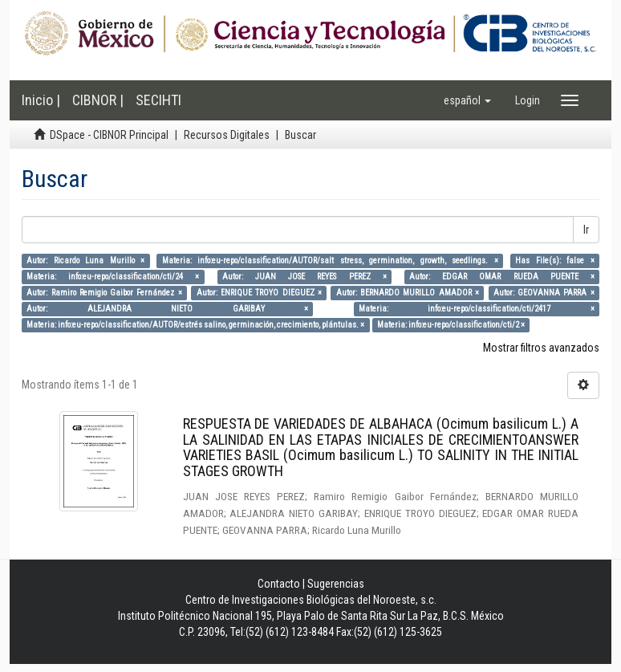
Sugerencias (336, 584)
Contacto (279, 584)
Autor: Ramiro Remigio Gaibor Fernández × (104, 293)
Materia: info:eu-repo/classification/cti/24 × (113, 277)
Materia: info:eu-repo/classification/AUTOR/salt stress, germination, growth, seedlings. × (330, 261)
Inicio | (41, 100)
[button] (467, 100)
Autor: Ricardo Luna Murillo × (85, 261)
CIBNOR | (98, 100)
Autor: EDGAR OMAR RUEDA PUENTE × (501, 277)
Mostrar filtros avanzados (541, 348)
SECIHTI (158, 100)
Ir (586, 230)
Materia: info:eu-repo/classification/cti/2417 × (477, 309)
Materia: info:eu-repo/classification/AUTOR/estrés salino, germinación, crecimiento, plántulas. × (195, 325)
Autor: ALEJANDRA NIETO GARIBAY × (167, 309)
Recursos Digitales (227, 135)
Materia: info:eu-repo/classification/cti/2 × (451, 325)
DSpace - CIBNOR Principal (109, 135)
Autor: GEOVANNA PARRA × (544, 293)
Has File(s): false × (555, 261)
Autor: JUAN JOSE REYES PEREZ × (304, 277)
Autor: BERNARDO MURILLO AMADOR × (408, 293)
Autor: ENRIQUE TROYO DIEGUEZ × (259, 293)
